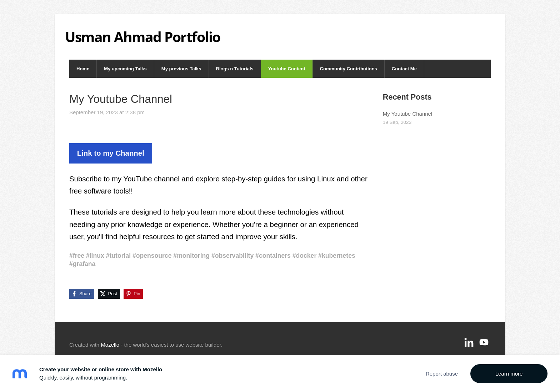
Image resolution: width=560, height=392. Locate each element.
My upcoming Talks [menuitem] (125, 61)
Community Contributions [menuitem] (349, 61)
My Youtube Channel (407, 105)
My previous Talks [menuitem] (181, 61)
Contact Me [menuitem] (404, 61)
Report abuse (442, 374)
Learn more (509, 374)
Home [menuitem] (83, 61)
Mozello (110, 336)
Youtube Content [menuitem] (287, 61)
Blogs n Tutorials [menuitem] (235, 61)
